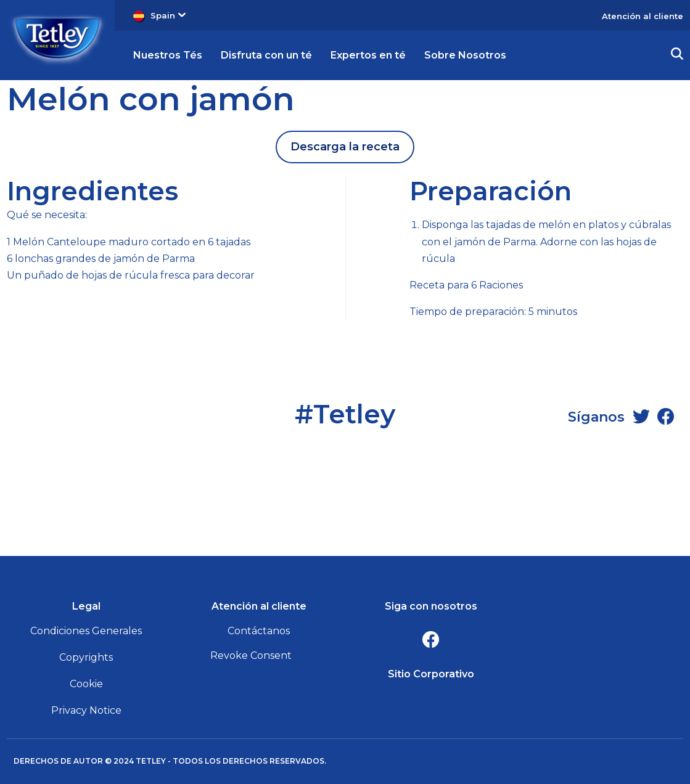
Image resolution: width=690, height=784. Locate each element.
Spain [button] (168, 15)
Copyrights (86, 657)
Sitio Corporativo (431, 674)
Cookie (86, 684)
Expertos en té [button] (368, 55)
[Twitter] (641, 417)
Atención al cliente (643, 16)
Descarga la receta (345, 147)
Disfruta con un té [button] (266, 55)
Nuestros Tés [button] (168, 55)
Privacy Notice (86, 710)
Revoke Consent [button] (251, 655)
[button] (677, 55)
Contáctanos (259, 631)
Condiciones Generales (86, 631)
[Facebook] (666, 417)
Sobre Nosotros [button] (465, 55)
